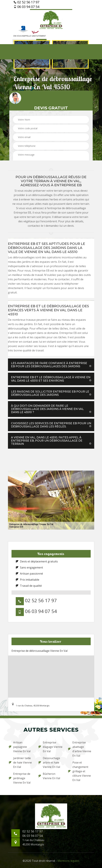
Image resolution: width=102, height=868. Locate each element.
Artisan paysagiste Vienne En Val (20, 747)
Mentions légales (68, 861)
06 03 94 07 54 (26, 7)
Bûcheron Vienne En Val (49, 776)
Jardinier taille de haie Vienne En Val (20, 762)
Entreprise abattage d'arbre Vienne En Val (80, 749)
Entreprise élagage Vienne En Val (50, 747)
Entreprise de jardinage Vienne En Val (20, 778)
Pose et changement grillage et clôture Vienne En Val (79, 771)
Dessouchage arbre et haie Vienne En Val (49, 762)
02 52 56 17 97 (26, 2)
